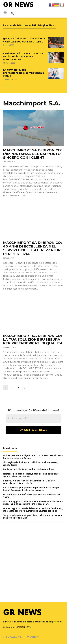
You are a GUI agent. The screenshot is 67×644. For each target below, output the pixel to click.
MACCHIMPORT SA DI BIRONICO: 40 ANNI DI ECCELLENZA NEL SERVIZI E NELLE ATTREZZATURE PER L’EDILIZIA (33, 248)
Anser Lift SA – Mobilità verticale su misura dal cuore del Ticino (31, 496)
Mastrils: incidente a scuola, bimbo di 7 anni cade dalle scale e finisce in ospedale (31, 475)
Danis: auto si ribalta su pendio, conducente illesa (29, 469)
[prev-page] (5, 86)
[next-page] (10, 86)
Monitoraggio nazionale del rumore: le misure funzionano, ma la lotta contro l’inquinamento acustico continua (33, 510)
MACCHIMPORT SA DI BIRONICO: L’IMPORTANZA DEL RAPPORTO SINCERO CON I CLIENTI (32, 154)
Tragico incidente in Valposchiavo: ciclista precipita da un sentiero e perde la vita (32, 517)
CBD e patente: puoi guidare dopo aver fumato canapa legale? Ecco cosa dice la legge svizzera (31, 489)
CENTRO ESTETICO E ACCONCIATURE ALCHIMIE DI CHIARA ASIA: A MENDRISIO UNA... (23, 56)
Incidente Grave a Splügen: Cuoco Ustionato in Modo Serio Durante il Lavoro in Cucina (33, 457)
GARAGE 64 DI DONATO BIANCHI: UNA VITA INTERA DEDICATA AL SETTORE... (24, 40)
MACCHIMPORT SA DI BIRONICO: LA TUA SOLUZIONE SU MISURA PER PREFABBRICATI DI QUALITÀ (33, 339)
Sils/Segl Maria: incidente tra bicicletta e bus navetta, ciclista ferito (31, 464)
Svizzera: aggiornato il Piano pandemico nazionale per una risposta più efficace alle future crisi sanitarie (33, 503)
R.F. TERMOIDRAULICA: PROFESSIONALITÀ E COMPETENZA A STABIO (24, 73)
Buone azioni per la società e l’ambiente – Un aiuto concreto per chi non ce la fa (29, 482)
